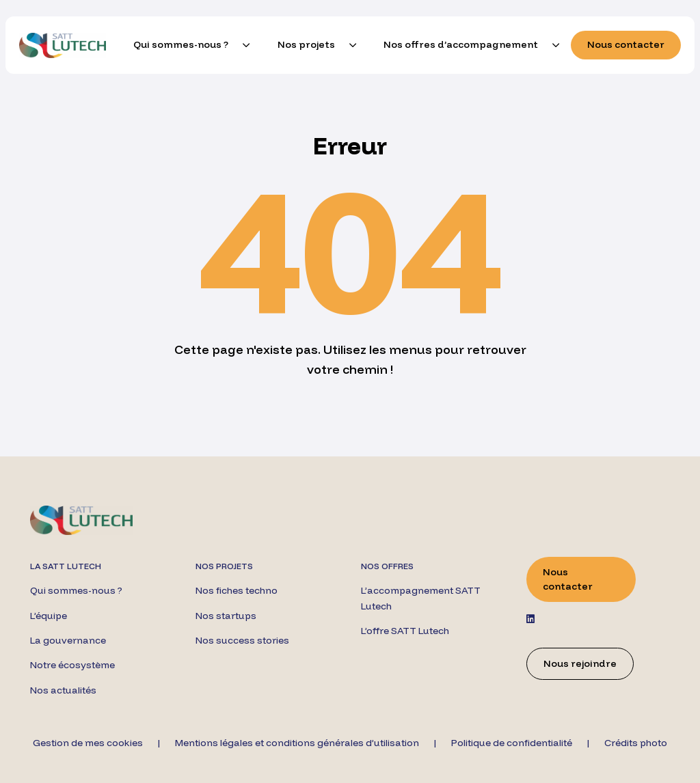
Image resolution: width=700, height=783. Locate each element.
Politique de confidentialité (512, 743)
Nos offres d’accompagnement (461, 44)
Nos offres (387, 566)
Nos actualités (63, 690)
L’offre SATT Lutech (405, 631)
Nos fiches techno (237, 590)
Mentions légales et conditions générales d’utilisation (297, 743)
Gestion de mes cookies (88, 743)
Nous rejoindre (580, 663)
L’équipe (49, 616)
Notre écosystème (72, 665)
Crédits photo (636, 743)
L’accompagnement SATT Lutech (421, 598)
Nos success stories (242, 640)
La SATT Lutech (66, 566)
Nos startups (226, 616)
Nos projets (306, 44)
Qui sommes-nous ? (181, 44)
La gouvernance (68, 640)
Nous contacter (626, 44)
